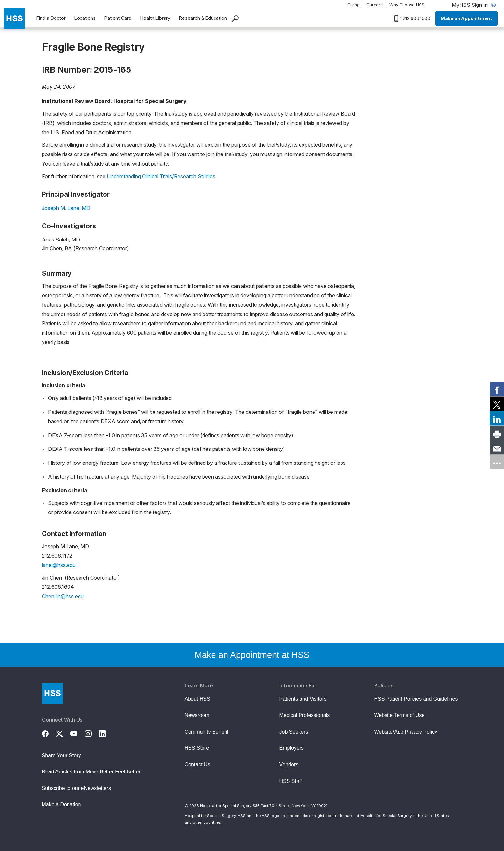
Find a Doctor (51, 18)
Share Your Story (61, 755)
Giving (353, 5)
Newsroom (197, 715)
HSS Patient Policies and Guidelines (416, 699)
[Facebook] (49, 733)
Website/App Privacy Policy (406, 732)
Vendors (289, 765)
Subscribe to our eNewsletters (76, 788)
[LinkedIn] (106, 733)
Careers (375, 5)
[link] (497, 389)
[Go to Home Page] (52, 693)
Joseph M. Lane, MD (66, 208)
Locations (85, 18)
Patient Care (118, 18)
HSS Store (197, 748)
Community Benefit (207, 732)
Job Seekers (294, 732)
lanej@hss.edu (59, 565)
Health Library (155, 18)
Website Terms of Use (400, 715)
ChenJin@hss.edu (63, 596)
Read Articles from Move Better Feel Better (91, 772)
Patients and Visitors (303, 699)
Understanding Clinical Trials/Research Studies (161, 176)
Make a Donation (61, 804)
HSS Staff (291, 781)
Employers (292, 748)
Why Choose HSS (407, 5)
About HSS (197, 699)
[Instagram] (92, 733)
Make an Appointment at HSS (252, 655)
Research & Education (203, 18)
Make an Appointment (466, 18)
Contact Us (197, 765)
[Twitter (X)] (63, 733)
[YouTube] (78, 733)
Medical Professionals (305, 715)
